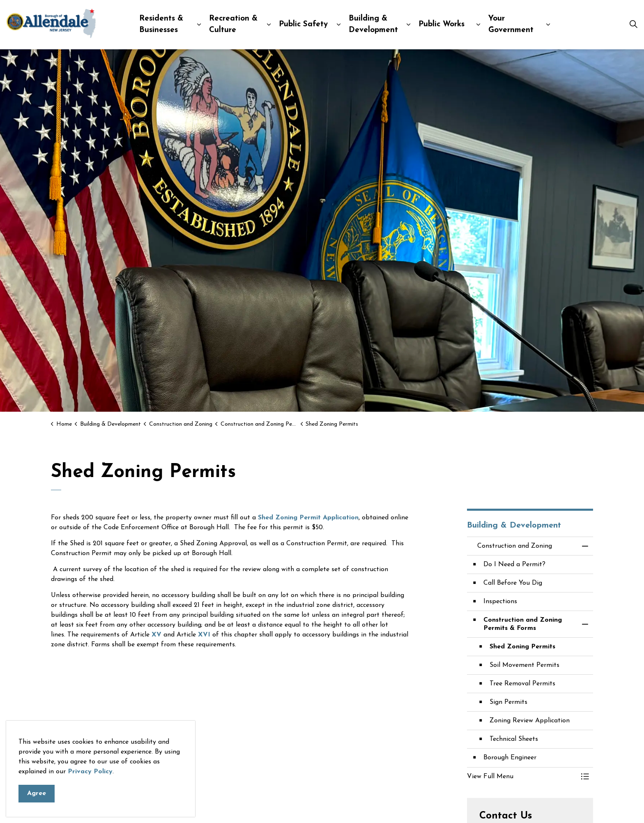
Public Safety (303, 24)
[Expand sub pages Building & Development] (408, 25)
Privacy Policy (90, 788)
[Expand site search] (633, 25)
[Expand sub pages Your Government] (548, 25)
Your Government (511, 25)
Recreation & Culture (233, 25)
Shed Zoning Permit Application (308, 518)
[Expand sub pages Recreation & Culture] (269, 25)
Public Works (442, 24)
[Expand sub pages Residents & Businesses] (199, 25)
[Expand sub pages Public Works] (478, 25)
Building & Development (373, 25)
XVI (204, 635)
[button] (522, 777)
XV (156, 635)
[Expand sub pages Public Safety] (338, 25)
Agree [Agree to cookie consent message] (37, 810)
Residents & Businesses (161, 25)
